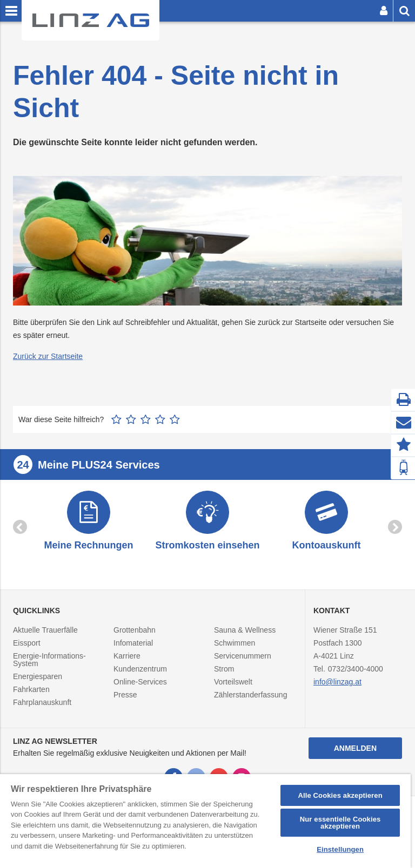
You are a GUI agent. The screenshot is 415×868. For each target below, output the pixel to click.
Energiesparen (38, 676)
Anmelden (355, 748)
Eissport (27, 643)
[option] (89, 522)
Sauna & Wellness (245, 630)
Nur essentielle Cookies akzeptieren (340, 823)
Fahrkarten (31, 689)
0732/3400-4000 (356, 669)
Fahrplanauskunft (42, 702)
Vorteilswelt (233, 682)
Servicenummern (243, 656)
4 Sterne (160, 419)
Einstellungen (340, 849)
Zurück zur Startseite (48, 356)
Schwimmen (235, 643)
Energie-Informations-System (49, 660)
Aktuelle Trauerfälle (45, 630)
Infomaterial (133, 643)
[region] (205, 821)
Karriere (127, 656)
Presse (125, 695)
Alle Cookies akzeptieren (340, 795)
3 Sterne (146, 419)
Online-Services (140, 682)
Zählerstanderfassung (250, 695)
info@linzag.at (337, 682)
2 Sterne (131, 419)
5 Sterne (175, 419)
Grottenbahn (135, 630)
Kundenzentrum (140, 669)
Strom (224, 669)
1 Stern (116, 419)
